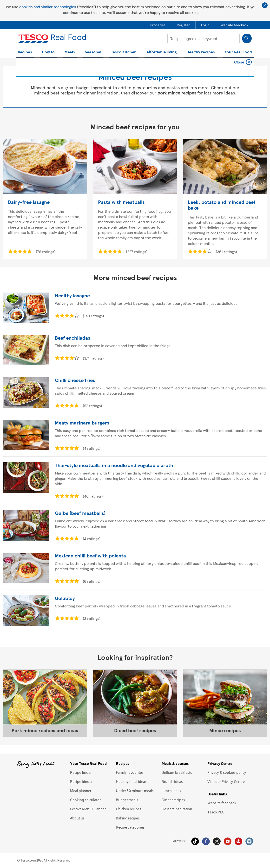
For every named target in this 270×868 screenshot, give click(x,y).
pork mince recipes (177, 93)
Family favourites (130, 772)
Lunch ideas (171, 791)
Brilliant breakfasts (177, 772)
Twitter (217, 841)
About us (77, 818)
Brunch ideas (172, 781)
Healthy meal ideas (131, 781)
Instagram (249, 841)
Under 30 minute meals (135, 791)
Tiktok (195, 841)
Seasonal (93, 52)
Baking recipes (128, 818)
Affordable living (161, 52)
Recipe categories (130, 827)
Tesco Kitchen (124, 52)
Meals (70, 52)
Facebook (206, 841)
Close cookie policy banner (265, 5)
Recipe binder (81, 781)
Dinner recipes (173, 800)
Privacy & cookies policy (227, 772)
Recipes (25, 52)
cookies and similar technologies (48, 7)
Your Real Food (238, 52)
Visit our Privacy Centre (226, 781)
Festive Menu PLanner (88, 809)
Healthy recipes (201, 52)
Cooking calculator (85, 800)
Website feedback (222, 803)
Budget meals (127, 800)
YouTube (228, 841)
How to (48, 52)
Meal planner (81, 791)
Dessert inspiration (177, 809)
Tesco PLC (216, 812)
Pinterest (238, 841)
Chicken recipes (129, 809)
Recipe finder (81, 772)
